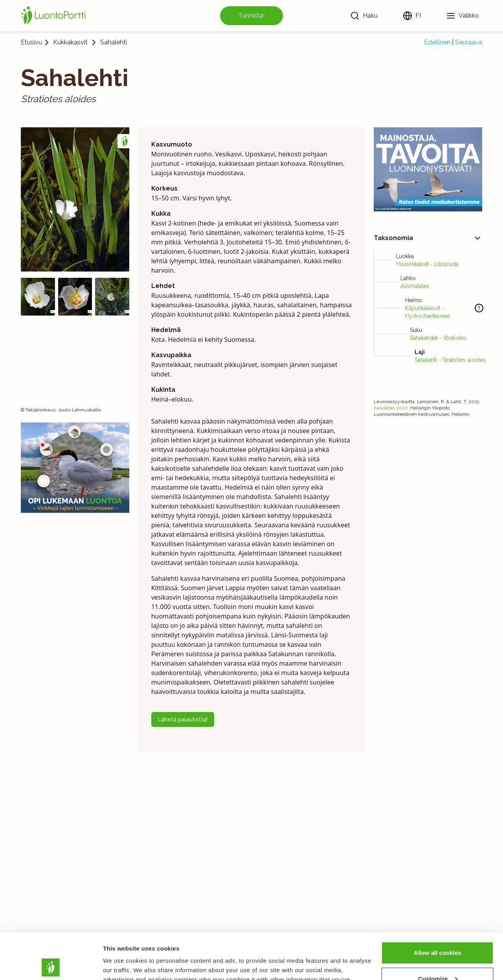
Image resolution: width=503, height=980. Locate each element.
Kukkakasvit (70, 42)
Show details (121, 964)
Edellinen (437, 42)
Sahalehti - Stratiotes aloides (450, 360)
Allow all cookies (438, 907)
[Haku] (364, 16)
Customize (438, 932)
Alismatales (415, 286)
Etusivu (31, 42)
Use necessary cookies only (437, 958)
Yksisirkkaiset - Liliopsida (427, 264)
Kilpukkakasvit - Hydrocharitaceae (428, 312)
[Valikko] (463, 16)
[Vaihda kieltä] (412, 16)
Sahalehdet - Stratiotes (438, 338)
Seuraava (469, 42)
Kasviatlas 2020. (391, 408)
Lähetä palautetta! (183, 719)
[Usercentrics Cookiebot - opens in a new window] (51, 965)
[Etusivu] (55, 16)
